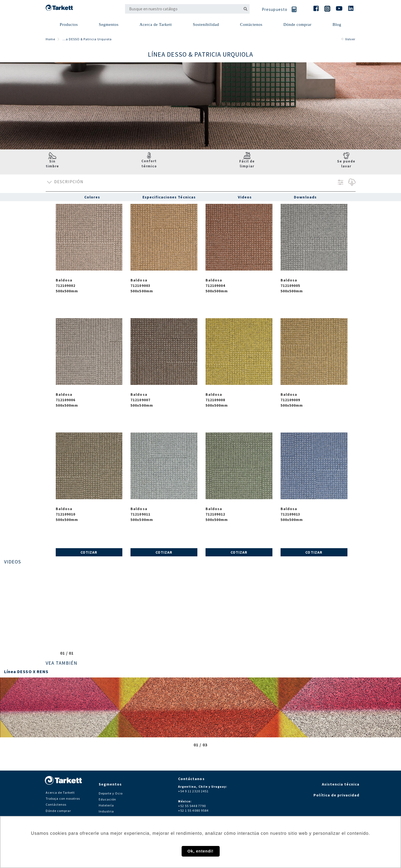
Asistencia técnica (341, 784)
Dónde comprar (297, 24)
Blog (337, 24)
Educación (107, 799)
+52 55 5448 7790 (192, 806)
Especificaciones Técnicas (169, 197)
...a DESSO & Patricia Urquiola (87, 39)
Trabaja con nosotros (63, 798)
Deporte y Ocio (111, 793)
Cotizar (89, 552)
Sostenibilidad (206, 24)
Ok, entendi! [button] (201, 851)
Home (50, 39)
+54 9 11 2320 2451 (193, 791)
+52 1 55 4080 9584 (193, 810)
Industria (106, 811)
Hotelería (106, 805)
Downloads (305, 197)
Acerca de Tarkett (156, 24)
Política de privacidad (336, 795)
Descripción (65, 182)
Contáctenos (56, 804)
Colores (92, 197)
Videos (245, 197)
